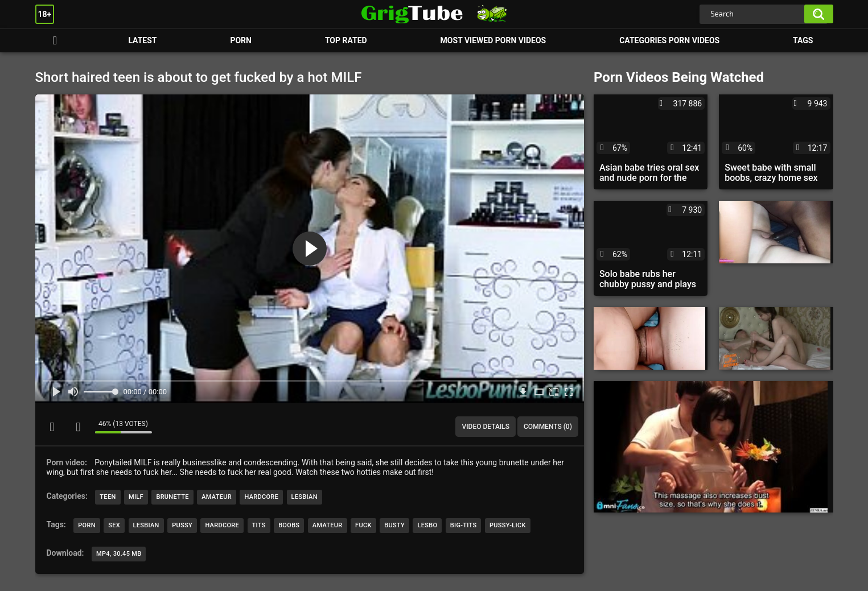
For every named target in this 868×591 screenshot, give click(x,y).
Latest (142, 40)
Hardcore (261, 497)
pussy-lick (508, 525)
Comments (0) (548, 427)
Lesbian (305, 497)
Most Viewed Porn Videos (493, 40)
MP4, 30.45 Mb (119, 554)
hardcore (222, 525)
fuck (363, 525)
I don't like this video (78, 427)
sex (114, 525)
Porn (55, 41)
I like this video (52, 427)
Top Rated (346, 40)
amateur (328, 525)
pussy (182, 525)
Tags (803, 40)
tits (259, 525)
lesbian (146, 525)
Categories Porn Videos (669, 40)
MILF (136, 497)
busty (394, 525)
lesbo (427, 525)
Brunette (172, 497)
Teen (108, 497)
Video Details (486, 427)
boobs (289, 525)
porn (87, 525)
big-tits (464, 525)
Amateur (217, 497)
